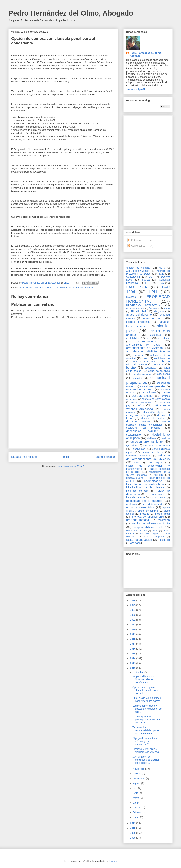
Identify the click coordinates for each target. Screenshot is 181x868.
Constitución (133, 277)
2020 (133, 629)
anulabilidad (26, 288)
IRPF (148, 283)
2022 (133, 620)
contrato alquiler (143, 396)
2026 (133, 600)
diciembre (139, 672)
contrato (165, 392)
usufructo (165, 540)
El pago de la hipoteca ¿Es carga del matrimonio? (145, 741)
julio (135, 788)
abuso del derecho (139, 315)
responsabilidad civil (148, 527)
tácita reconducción (139, 540)
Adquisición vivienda (138, 271)
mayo (136, 798)
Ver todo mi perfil (135, 89)
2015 (133, 654)
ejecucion (131, 445)
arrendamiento (147, 341)
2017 (133, 644)
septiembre (139, 779)
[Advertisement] (63, 424)
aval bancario (162, 358)
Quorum (153, 308)
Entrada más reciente (24, 457)
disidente (152, 438)
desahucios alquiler (142, 431)
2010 (133, 828)
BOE (161, 274)
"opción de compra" (138, 268)
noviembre (139, 769)
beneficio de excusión (144, 361)
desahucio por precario (143, 428)
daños (141, 405)
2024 (133, 610)
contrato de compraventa (156, 399)
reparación (164, 520)
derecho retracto (138, 421)
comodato (138, 378)
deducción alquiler (154, 412)
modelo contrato (158, 498)
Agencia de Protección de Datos (148, 272)
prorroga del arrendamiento (148, 517)
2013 (133, 663)
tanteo (155, 531)
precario (145, 514)
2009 (133, 833)
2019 (133, 634)
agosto (137, 783)
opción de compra (148, 511)
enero (136, 817)
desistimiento (133, 435)
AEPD (162, 268)
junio (136, 793)
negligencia (132, 504)
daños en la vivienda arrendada (148, 407)
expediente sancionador (139, 456)
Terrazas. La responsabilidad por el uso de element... (146, 730)
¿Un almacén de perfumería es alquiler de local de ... (146, 760)
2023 (133, 615)
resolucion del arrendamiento (151, 523)
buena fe (158, 364)
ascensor (138, 355)
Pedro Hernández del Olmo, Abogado (71, 13)
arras (148, 338)
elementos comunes (156, 445)
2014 (133, 658)
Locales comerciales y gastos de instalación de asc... (147, 709)
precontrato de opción (83, 288)
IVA (162, 283)
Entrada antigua (105, 457)
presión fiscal (162, 514)
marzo (137, 807)
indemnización (153, 481)
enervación (139, 449)
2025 (133, 605)
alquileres (156, 335)
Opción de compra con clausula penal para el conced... (146, 690)
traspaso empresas (155, 537)
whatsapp (135, 543)
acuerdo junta (153, 318)
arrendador (164, 338)
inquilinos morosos (137, 491)
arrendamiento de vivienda (144, 348)
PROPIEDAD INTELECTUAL (144, 305)
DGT (151, 277)
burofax (131, 368)
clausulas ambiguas (142, 374)
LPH (153, 292)
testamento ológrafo (150, 534)
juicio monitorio (157, 494)
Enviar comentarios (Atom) (70, 466)
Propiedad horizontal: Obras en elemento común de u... (144, 680)
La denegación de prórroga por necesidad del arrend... (147, 720)
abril (136, 803)
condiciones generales (153, 386)
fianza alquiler (155, 463)
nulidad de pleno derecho (58, 288)
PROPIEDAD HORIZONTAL (148, 299)
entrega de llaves (153, 452)
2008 (133, 838)
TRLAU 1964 (138, 311)
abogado (159, 311)
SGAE (167, 309)
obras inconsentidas (140, 507)
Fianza (146, 280)
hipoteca (158, 475)
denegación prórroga (138, 415)
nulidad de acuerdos (153, 504)
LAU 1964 (136, 287)
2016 (133, 649)
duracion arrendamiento (147, 442)
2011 (133, 823)
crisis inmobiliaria (141, 402)
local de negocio (135, 497)
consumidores (148, 392)
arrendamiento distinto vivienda (148, 351)
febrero (137, 812)
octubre (137, 774)
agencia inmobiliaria (138, 322)
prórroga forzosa (138, 520)
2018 (133, 639)
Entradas (135, 240)
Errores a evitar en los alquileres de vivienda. (146, 750)
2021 (133, 624)
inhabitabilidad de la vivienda (145, 487)
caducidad (38, 288)
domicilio (165, 438)
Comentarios (137, 246)
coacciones (164, 374)
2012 (133, 668)
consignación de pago (140, 389)
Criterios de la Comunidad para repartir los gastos (147, 699)
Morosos (131, 297)
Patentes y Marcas (135, 309)
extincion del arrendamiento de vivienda (148, 457)
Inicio (66, 457)
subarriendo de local (137, 531)
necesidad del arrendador (144, 501)
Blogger (113, 861)
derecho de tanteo (153, 418)
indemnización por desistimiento (145, 484)
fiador (137, 463)
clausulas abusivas (159, 371)
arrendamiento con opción (144, 345)
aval (145, 358)
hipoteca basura (135, 478)
